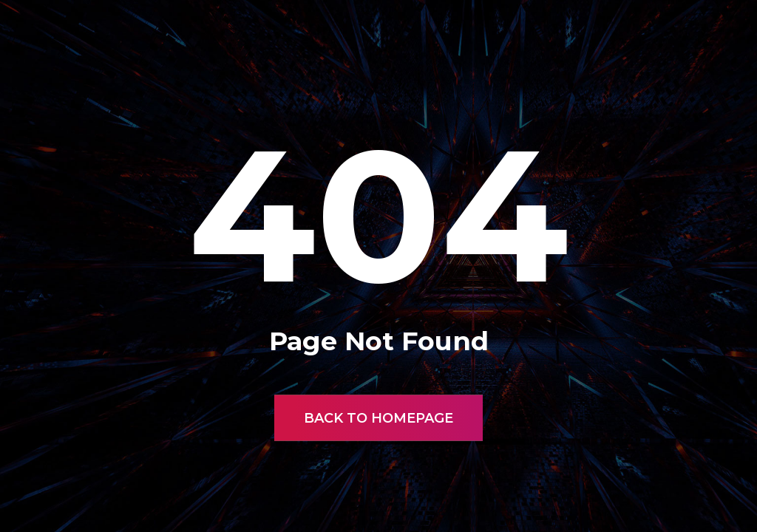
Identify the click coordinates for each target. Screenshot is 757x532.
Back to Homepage (378, 418)
